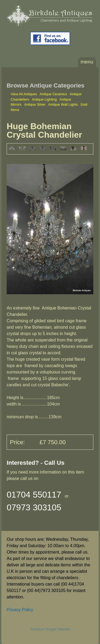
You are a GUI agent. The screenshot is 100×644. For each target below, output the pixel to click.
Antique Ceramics (53, 94)
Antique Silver (35, 104)
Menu (87, 62)
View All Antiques (24, 94)
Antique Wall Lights (63, 104)
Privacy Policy (20, 610)
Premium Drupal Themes (50, 629)
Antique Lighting (44, 99)
